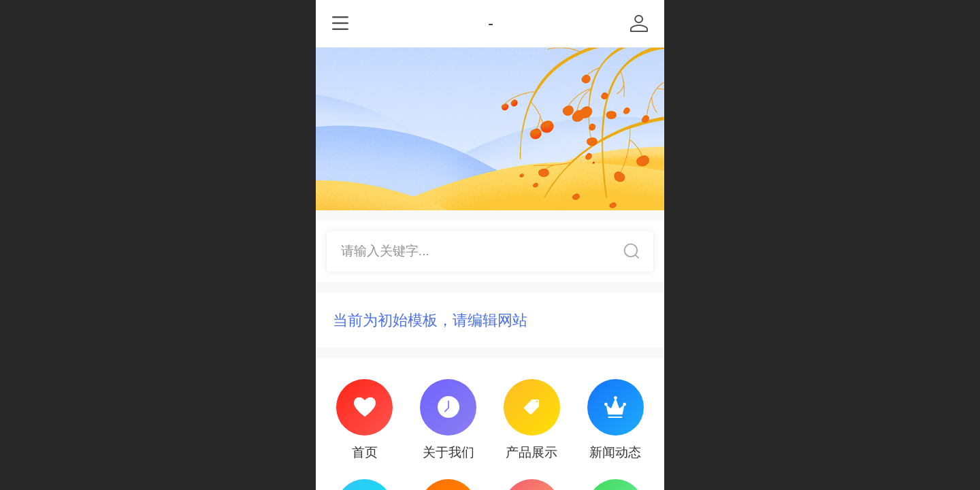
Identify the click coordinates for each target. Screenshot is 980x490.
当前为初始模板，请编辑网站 (430, 320)
